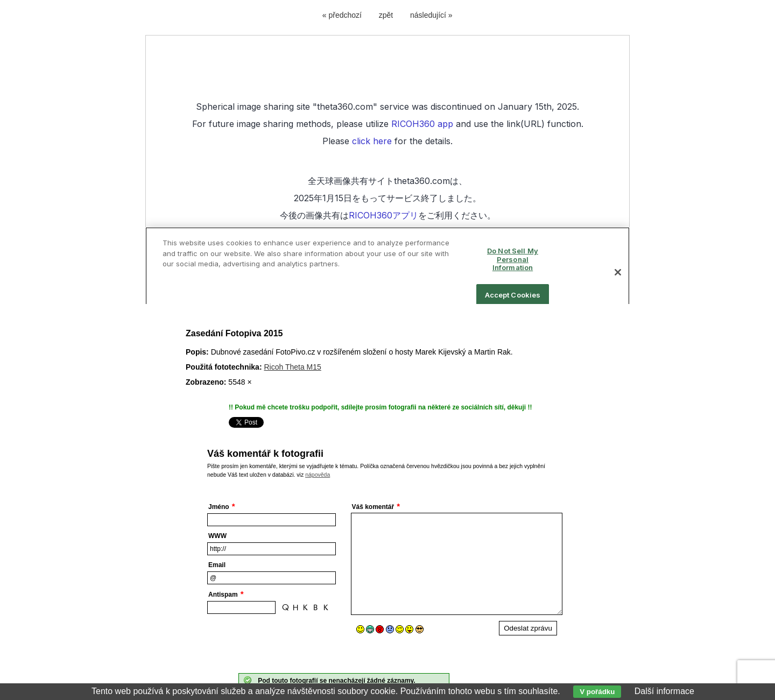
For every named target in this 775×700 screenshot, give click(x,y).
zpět (386, 15)
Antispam (223, 595)
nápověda (318, 475)
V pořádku (597, 692)
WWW (217, 536)
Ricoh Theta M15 (292, 367)
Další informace (664, 691)
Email (217, 565)
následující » (431, 15)
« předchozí (342, 15)
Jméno (219, 507)
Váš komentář (373, 507)
